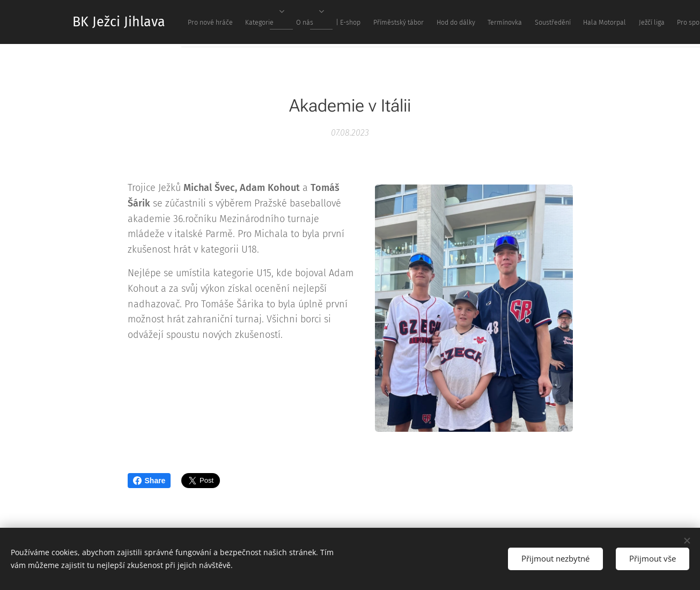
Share (149, 481)
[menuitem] (363, 22)
